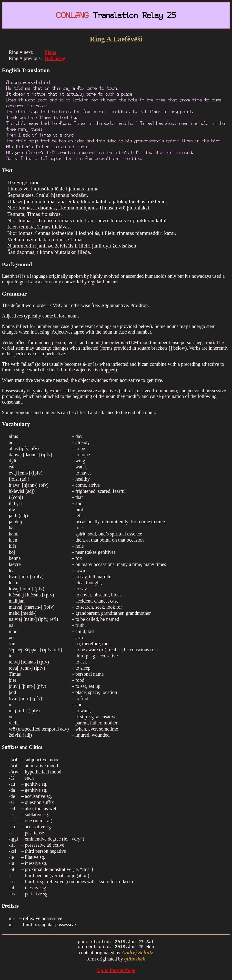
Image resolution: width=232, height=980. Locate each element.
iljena (51, 52)
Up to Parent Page (116, 972)
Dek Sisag (55, 58)
